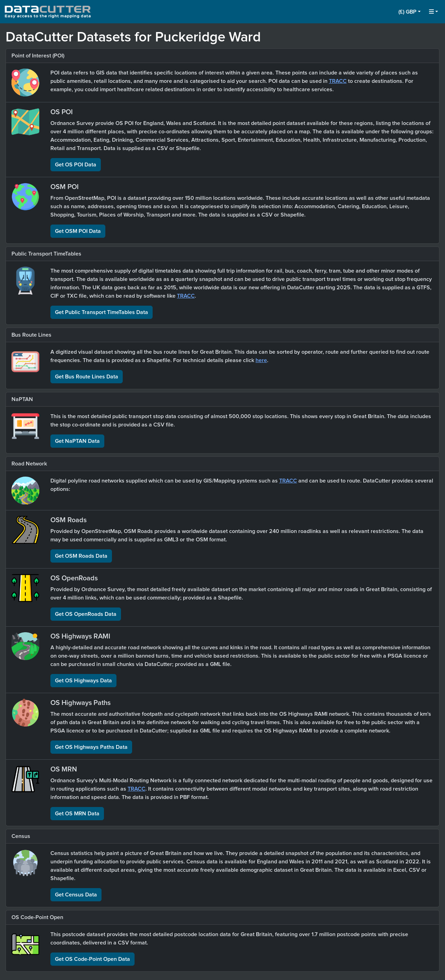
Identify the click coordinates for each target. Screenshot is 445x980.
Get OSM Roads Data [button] (81, 556)
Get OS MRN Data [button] (77, 814)
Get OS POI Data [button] (76, 165)
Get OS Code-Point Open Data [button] (92, 959)
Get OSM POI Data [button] (78, 231)
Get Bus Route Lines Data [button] (87, 377)
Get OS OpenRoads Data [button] (86, 614)
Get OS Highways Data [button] (83, 681)
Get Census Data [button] (76, 895)
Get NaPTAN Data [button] (77, 441)
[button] (410, 12)
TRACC (338, 81)
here (261, 360)
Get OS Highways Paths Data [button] (91, 747)
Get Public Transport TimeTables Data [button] (102, 312)
